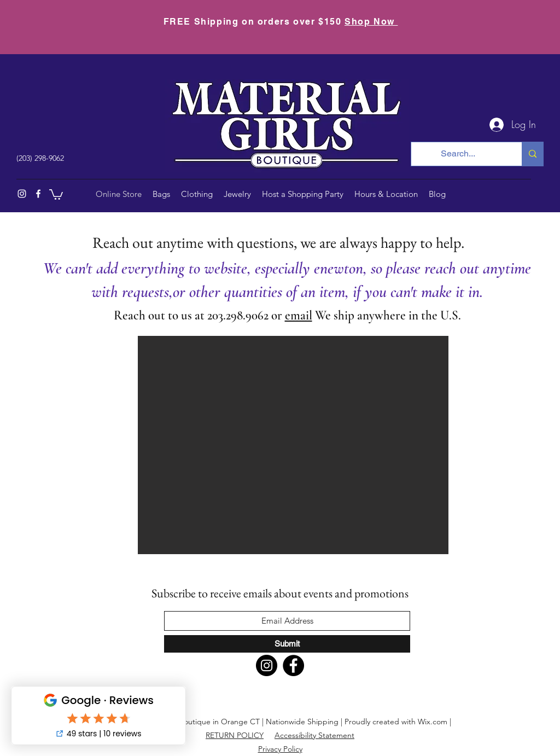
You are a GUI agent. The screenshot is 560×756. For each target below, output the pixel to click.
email (299, 316)
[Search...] (458, 154)
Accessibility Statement (314, 735)
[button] (56, 194)
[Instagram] (22, 194)
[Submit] (287, 644)
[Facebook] (38, 194)
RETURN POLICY (235, 735)
